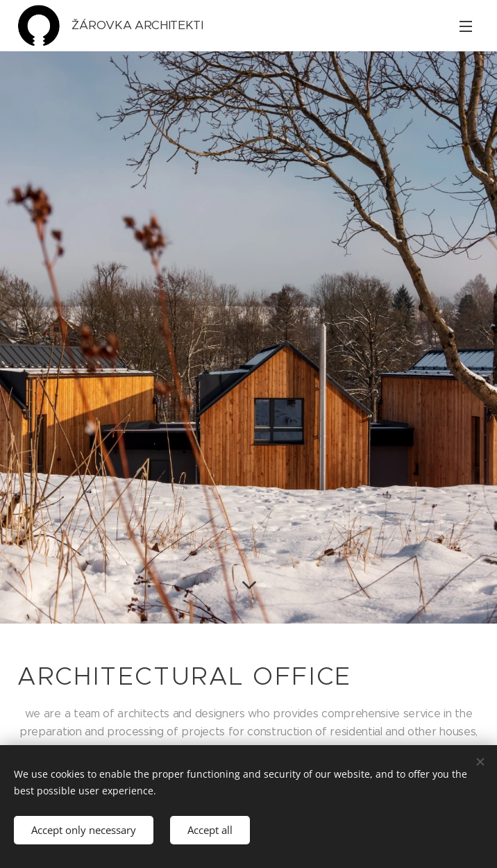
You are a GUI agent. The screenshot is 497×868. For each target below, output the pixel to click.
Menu (466, 26)
